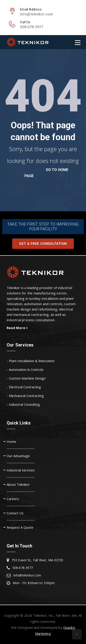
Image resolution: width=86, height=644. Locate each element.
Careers (13, 499)
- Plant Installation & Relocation (31, 361)
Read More (17, 328)
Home (11, 441)
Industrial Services (21, 470)
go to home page (46, 173)
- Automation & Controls (25, 370)
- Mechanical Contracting (25, 396)
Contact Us (15, 513)
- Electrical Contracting (24, 387)
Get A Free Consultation (43, 244)
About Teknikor (18, 484)
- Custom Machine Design (26, 378)
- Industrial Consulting (23, 404)
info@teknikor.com (36, 14)
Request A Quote (20, 527)
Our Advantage (18, 456)
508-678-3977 (32, 27)
